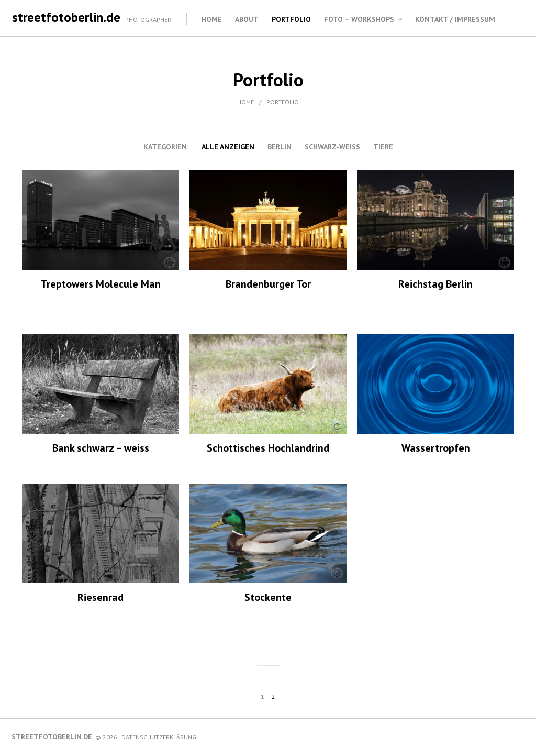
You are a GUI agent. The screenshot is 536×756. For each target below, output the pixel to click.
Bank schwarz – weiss (101, 448)
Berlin (280, 147)
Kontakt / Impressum (455, 19)
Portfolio (291, 19)
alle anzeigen (228, 147)
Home (212, 19)
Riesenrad (100, 597)
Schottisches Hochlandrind (268, 448)
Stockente (268, 597)
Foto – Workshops (359, 19)
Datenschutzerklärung (159, 737)
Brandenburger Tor (268, 284)
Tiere (383, 147)
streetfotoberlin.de (66, 17)
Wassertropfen (436, 448)
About (247, 19)
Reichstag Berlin (435, 284)
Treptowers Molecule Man (101, 284)
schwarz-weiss (332, 147)
